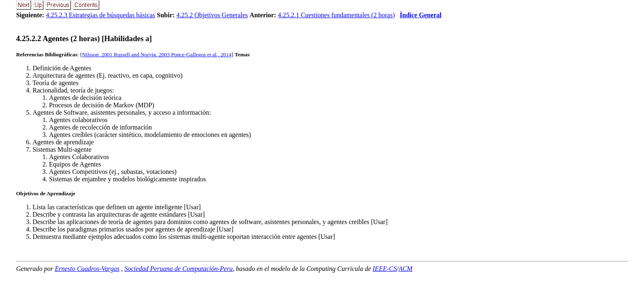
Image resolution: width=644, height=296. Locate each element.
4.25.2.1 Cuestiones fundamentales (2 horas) (336, 15)
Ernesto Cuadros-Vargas (87, 269)
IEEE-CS (385, 269)
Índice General (421, 15)
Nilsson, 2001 (97, 54)
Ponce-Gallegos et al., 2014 (201, 54)
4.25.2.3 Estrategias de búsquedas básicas (101, 15)
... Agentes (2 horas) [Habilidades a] (84, 38)
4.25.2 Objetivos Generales (212, 15)
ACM (405, 269)
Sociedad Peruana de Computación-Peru (179, 269)
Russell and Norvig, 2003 (142, 54)
